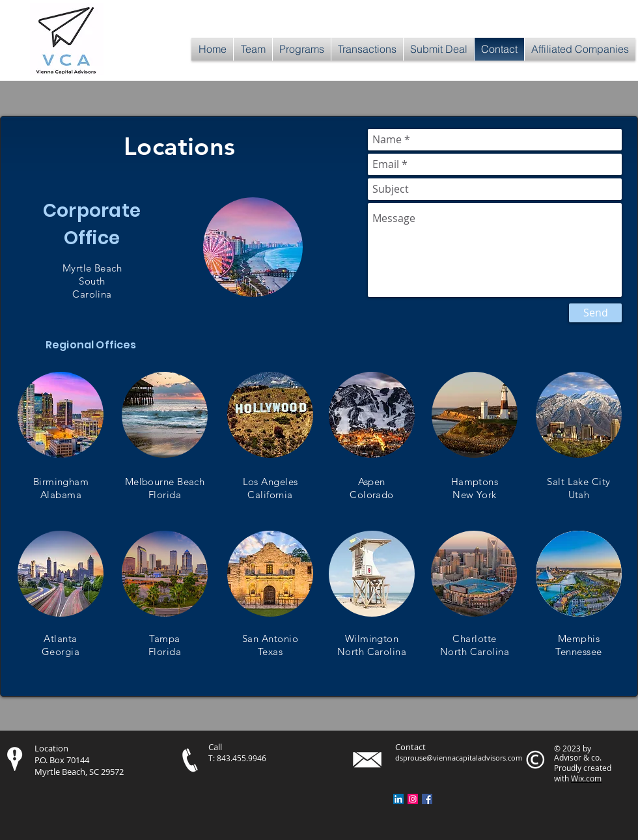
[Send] (595, 313)
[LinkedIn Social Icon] (398, 799)
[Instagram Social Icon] (413, 799)
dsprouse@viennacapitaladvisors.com (459, 758)
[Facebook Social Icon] (427, 799)
